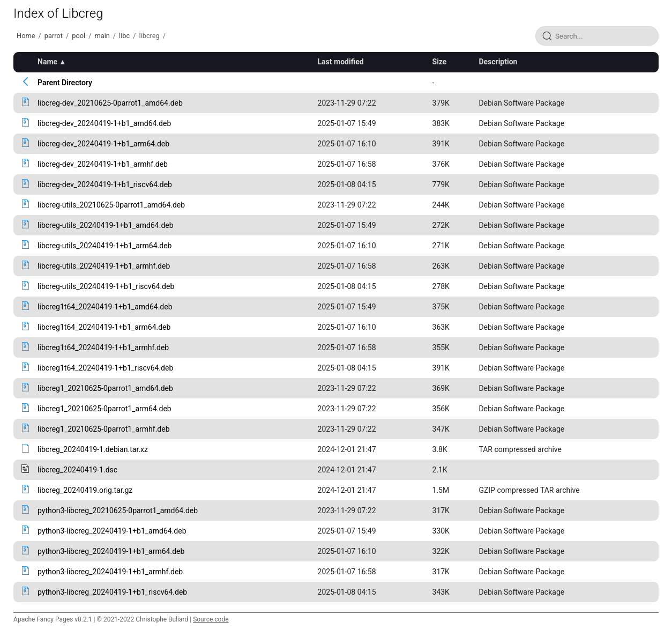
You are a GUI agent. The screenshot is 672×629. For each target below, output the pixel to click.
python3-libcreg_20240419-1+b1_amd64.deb (112, 531)
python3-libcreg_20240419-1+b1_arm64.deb (111, 551)
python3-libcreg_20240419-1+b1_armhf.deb (110, 572)
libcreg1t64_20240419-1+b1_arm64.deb (104, 327)
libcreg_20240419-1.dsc (77, 470)
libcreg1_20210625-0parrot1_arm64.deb (104, 409)
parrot (54, 36)
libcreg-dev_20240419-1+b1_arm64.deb (103, 144)
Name (47, 62)
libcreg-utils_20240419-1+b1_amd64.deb (105, 225)
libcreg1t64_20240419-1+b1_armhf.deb (103, 347)
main (102, 36)
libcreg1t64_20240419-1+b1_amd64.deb (105, 307)
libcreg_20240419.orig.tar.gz (85, 490)
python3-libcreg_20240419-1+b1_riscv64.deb (112, 592)
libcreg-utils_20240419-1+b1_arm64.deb (104, 246)
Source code (211, 619)
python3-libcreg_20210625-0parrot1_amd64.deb (118, 510)
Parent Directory (65, 83)
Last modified (341, 62)
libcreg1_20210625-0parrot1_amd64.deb (105, 388)
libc (124, 36)
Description (498, 62)
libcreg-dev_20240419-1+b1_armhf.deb (103, 164)
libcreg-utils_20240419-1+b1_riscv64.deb (106, 286)
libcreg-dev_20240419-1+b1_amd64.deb (104, 123)
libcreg (150, 36)
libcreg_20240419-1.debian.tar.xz (93, 449)
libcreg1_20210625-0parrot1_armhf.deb (103, 429)
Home (26, 36)
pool (79, 36)
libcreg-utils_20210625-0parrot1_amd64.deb (111, 205)
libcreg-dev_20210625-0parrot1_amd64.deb (110, 103)
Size (440, 62)
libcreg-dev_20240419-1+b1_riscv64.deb (105, 184)
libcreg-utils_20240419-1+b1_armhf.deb (104, 266)
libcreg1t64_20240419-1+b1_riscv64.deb (105, 368)
